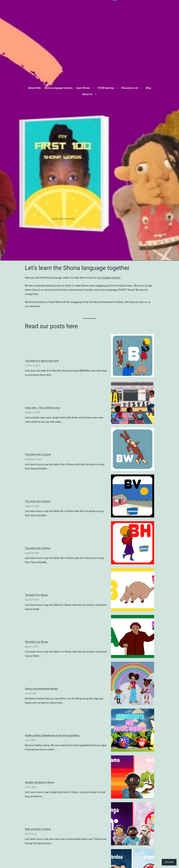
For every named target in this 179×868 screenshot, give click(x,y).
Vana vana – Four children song (42, 408)
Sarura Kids (34, 88)
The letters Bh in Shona (38, 548)
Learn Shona (83, 88)
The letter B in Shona (36, 595)
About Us (87, 94)
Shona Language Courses (58, 88)
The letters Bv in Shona (38, 501)
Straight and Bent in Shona (39, 782)
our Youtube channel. (109, 278)
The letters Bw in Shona (38, 454)
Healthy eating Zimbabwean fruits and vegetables (52, 735)
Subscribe (169, 862)
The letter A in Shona (36, 642)
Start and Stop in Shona (38, 829)
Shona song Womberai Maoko (41, 689)
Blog (148, 88)
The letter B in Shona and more (42, 361)
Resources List (130, 88)
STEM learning (106, 88)
